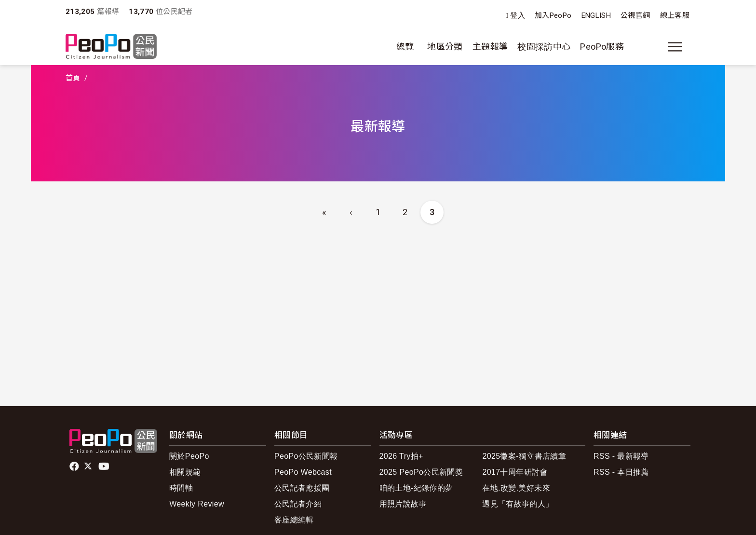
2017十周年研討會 (515, 472)
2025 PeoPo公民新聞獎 (421, 472)
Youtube (105, 466)
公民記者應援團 (302, 488)
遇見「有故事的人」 (518, 504)
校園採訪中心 (544, 47)
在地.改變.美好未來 (516, 488)
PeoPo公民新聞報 (306, 456)
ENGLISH (596, 15)
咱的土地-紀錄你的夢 (416, 488)
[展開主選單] (675, 47)
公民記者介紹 (298, 504)
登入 (518, 16)
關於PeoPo (189, 456)
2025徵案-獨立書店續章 (524, 456)
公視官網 (635, 15)
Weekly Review (197, 504)
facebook (75, 466)
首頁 (73, 78)
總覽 (405, 47)
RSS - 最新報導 (621, 456)
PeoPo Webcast (303, 472)
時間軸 (181, 488)
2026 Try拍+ (401, 456)
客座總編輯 (294, 520)
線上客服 (675, 15)
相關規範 (185, 472)
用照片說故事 (403, 504)
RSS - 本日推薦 (621, 472)
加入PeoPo (553, 15)
